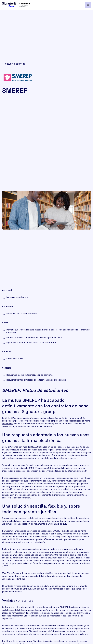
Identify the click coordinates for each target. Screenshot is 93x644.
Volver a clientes (15, 64)
